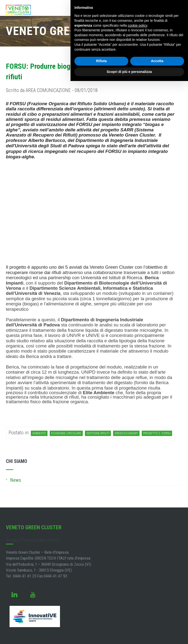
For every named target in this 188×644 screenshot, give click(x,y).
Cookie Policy (46, 540)
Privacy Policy (19, 540)
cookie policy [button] (137, 25)
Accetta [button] (157, 61)
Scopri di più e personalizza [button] (129, 72)
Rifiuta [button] (101, 61)
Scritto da (52, 90)
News (16, 480)
